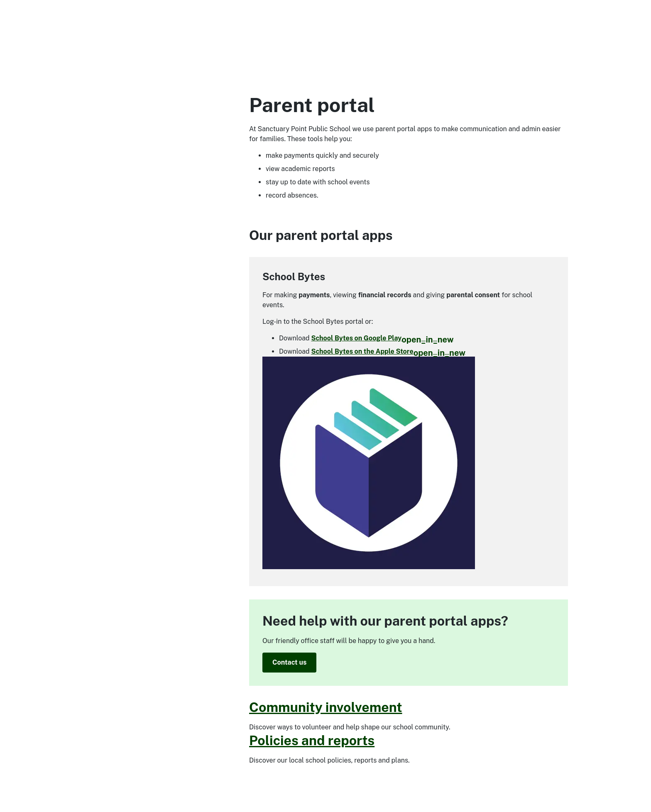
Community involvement (326, 707)
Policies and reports (312, 740)
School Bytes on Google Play (382, 338)
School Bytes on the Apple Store (388, 351)
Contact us (289, 662)
